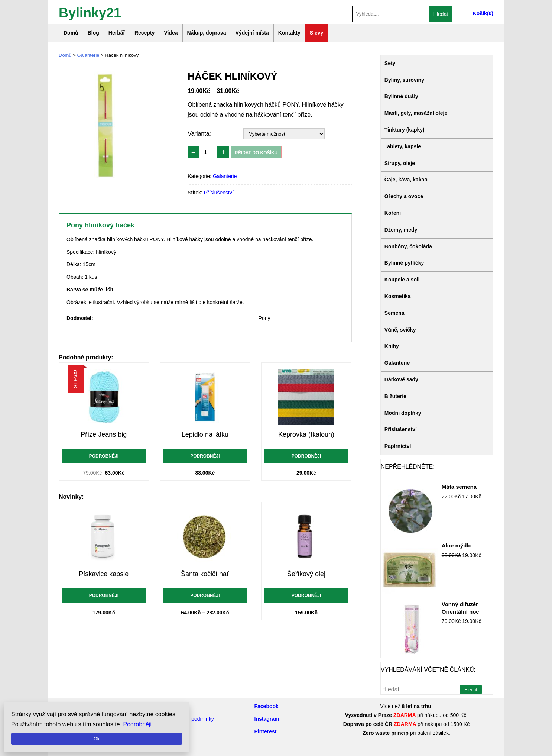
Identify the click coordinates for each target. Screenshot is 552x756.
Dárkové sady (401, 379)
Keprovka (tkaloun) (306, 434)
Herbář (117, 33)
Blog (93, 33)
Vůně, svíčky (400, 330)
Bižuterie (395, 396)
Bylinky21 (90, 12)
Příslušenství (219, 193)
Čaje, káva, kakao (406, 180)
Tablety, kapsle (403, 146)
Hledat (441, 14)
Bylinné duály (401, 96)
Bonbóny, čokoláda (408, 246)
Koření (393, 213)
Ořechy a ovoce (404, 196)
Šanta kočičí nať (205, 574)
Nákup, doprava (207, 33)
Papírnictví (398, 446)
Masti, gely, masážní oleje (416, 113)
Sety (390, 63)
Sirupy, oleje (400, 163)
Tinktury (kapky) (405, 130)
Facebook (267, 706)
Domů (71, 33)
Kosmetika (398, 296)
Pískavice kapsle (104, 574)
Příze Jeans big (104, 434)
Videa (171, 33)
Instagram (267, 719)
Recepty (145, 33)
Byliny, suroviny (404, 80)
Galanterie (88, 55)
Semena (394, 313)
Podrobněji (104, 456)
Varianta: (199, 134)
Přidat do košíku (256, 153)
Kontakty (289, 33)
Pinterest (266, 731)
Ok (96, 739)
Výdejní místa (252, 33)
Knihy (392, 346)
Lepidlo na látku (205, 434)
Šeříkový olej (306, 574)
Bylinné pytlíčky (404, 263)
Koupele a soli (402, 280)
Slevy (317, 33)
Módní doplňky (403, 413)
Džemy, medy (401, 230)
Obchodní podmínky (191, 719)
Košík (480, 13)
